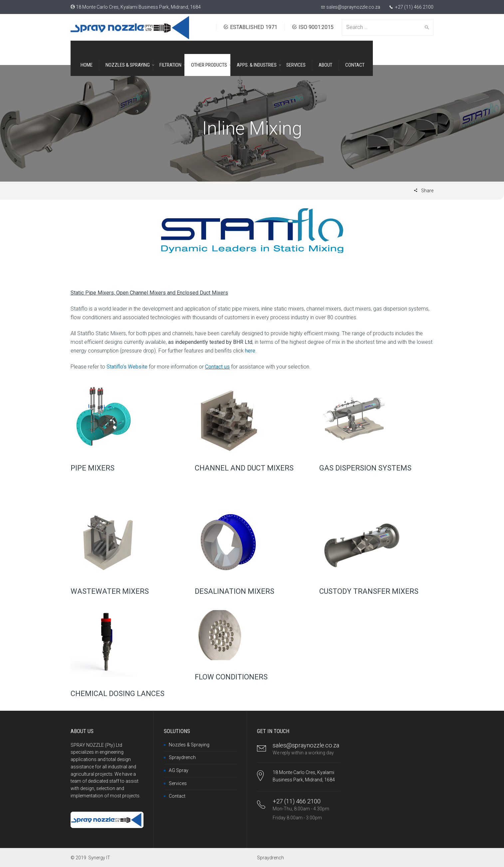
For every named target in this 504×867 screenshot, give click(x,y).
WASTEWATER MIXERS (110, 591)
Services (178, 783)
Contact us (217, 367)
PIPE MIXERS (93, 468)
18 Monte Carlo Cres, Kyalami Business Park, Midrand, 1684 (138, 7)
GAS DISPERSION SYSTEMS (365, 468)
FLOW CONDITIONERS (231, 677)
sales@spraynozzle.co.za (353, 7)
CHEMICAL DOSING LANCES (118, 694)
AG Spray (179, 770)
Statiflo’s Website (127, 367)
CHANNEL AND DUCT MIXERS (244, 468)
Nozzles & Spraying (189, 745)
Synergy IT (99, 858)
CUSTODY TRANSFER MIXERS (369, 591)
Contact (177, 796)
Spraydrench (182, 757)
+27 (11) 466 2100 (414, 7)
